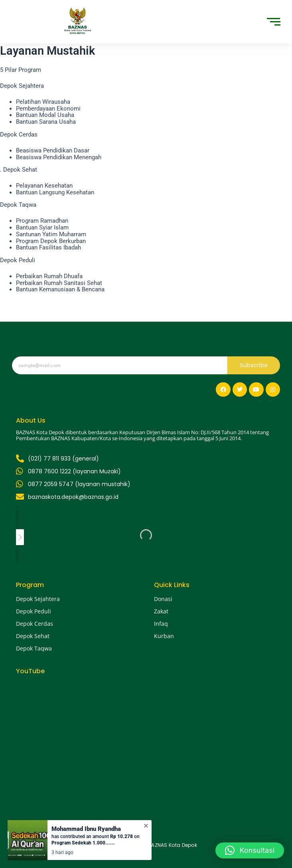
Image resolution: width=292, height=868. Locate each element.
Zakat (161, 611)
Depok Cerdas (35, 624)
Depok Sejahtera (38, 599)
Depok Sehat (33, 636)
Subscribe (254, 365)
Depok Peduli (34, 611)
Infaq (161, 624)
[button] (250, 850)
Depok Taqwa (34, 648)
